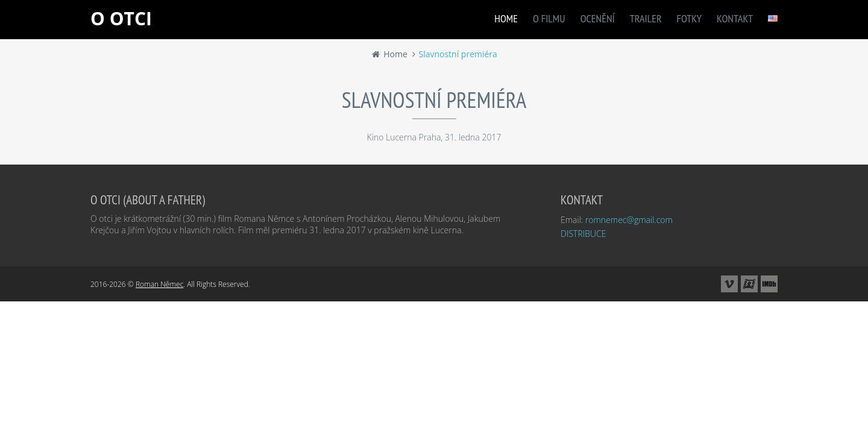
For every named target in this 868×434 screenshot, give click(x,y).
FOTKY (689, 18)
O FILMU (549, 18)
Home (389, 54)
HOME (506, 18)
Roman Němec (159, 284)
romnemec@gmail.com (629, 220)
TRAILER (646, 18)
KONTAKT (735, 18)
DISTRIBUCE (583, 234)
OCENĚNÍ (598, 18)
